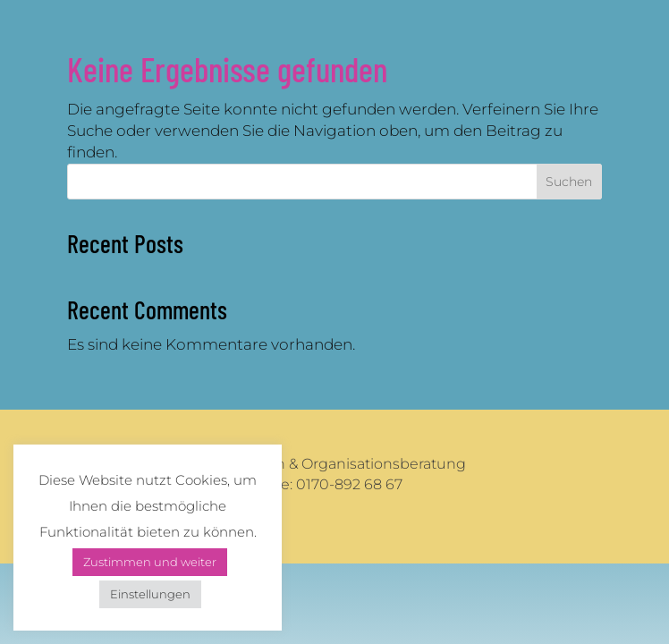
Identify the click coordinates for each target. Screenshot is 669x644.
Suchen (569, 182)
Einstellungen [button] (150, 594)
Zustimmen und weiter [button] (150, 562)
